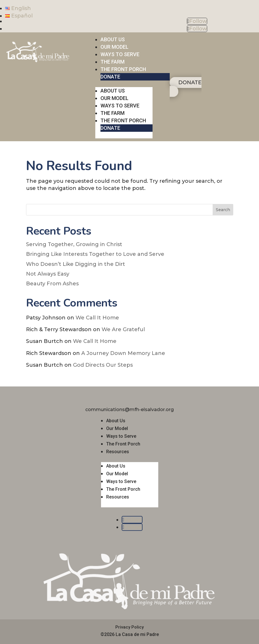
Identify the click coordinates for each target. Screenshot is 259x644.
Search (223, 210)
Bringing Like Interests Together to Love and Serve (95, 254)
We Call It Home (97, 318)
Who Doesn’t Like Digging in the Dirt (76, 264)
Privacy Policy (129, 627)
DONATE (110, 77)
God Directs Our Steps (103, 365)
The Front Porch (123, 444)
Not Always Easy (48, 274)
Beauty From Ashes (52, 284)
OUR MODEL (114, 47)
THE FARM (112, 62)
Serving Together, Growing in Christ (74, 244)
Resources (118, 452)
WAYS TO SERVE (120, 54)
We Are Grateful (123, 329)
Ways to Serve (121, 436)
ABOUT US (113, 39)
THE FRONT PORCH (123, 69)
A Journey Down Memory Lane (123, 353)
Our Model (117, 428)
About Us (116, 421)
